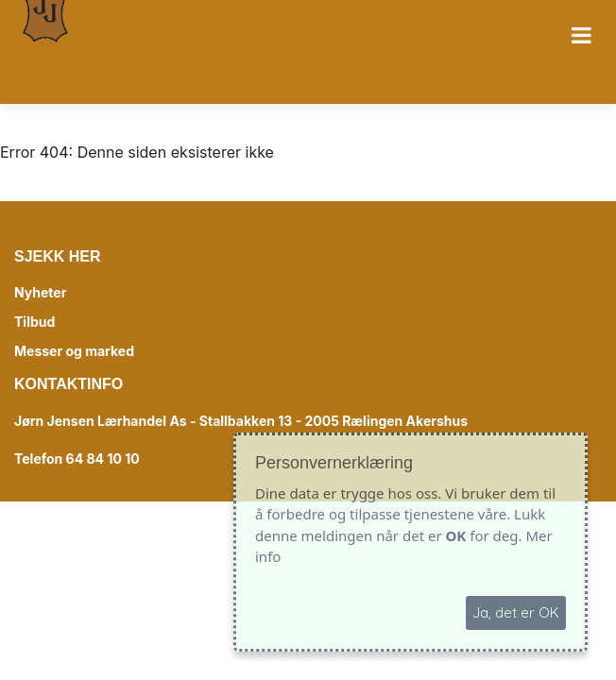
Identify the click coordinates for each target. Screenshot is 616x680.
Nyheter (40, 292)
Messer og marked (74, 351)
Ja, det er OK (516, 612)
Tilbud (34, 322)
